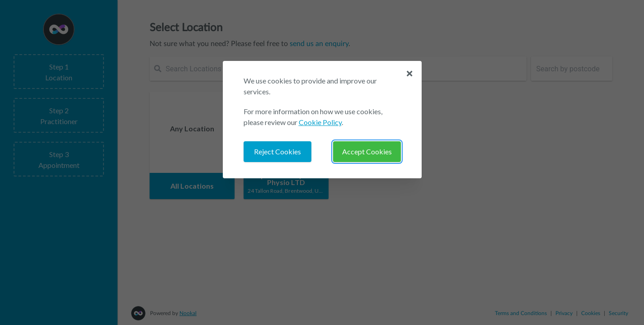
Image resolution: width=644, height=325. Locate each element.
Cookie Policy (320, 122)
